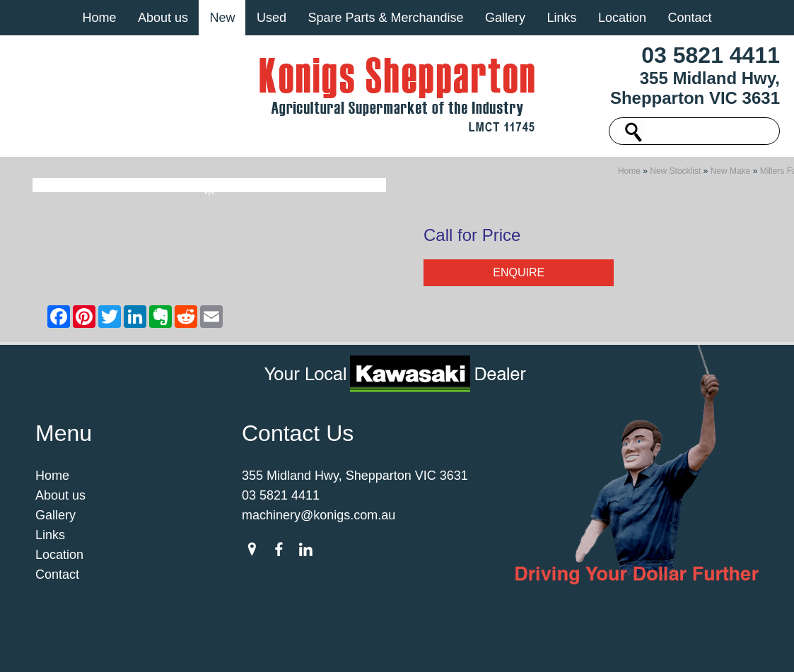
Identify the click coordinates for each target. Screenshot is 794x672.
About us (163, 18)
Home (99, 18)
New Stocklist (675, 175)
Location (622, 18)
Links (561, 18)
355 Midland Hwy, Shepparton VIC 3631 (695, 88)
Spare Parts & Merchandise (385, 18)
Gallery (505, 18)
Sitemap (184, 647)
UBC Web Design (574, 647)
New (222, 18)
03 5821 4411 (711, 55)
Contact (689, 18)
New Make (731, 175)
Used (272, 18)
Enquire (519, 277)
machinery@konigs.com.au (319, 519)
